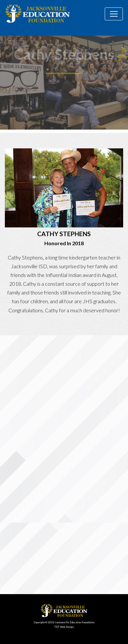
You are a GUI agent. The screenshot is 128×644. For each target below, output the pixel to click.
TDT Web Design (64, 627)
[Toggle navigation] (114, 14)
